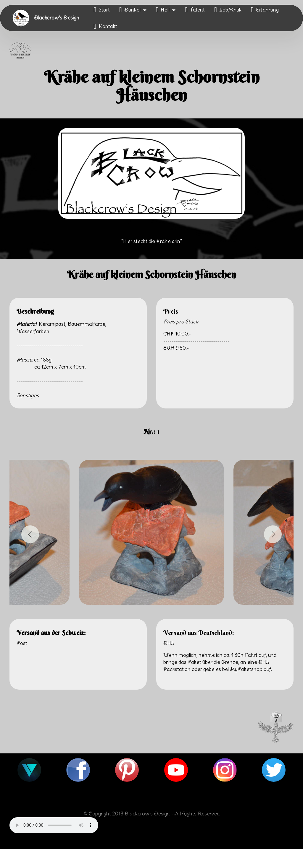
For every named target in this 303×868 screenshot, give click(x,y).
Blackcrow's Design (57, 18)
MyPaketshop (246, 669)
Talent (195, 10)
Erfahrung (265, 10)
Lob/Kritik (228, 10)
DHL (169, 643)
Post (22, 643)
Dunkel (130, 10)
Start (102, 10)
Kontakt (105, 26)
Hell (163, 10)
